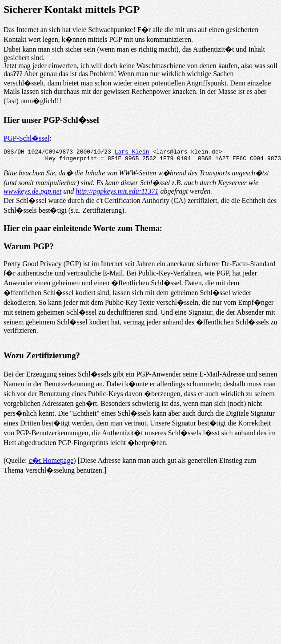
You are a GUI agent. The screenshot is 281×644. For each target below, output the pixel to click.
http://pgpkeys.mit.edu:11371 (117, 194)
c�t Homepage (51, 463)
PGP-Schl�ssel (26, 138)
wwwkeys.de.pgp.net (32, 194)
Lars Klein (132, 153)
